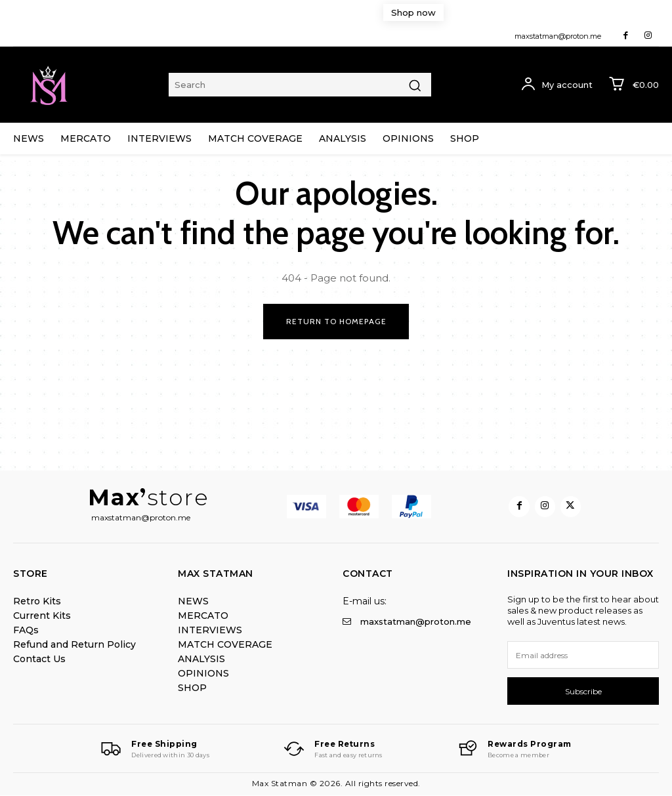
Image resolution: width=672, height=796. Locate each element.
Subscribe (583, 691)
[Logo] (154, 750)
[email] (583, 656)
